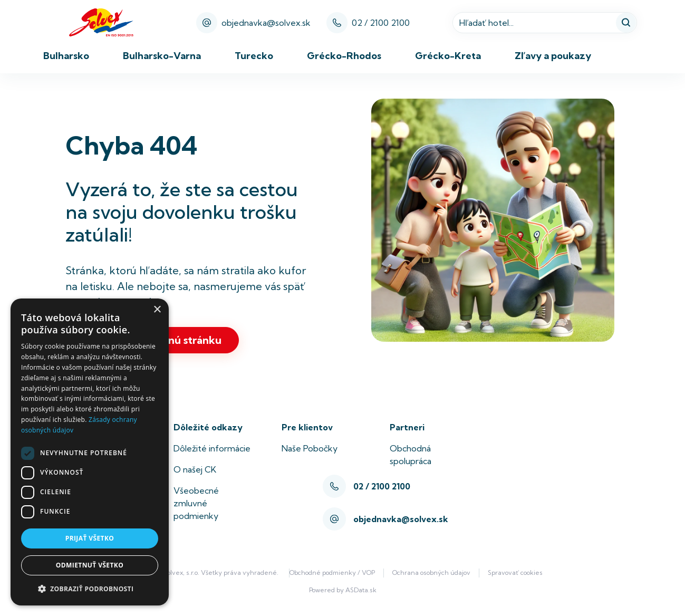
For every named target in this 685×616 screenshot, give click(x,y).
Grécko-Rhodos (344, 56)
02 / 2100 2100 (381, 23)
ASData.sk (361, 590)
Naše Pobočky (310, 448)
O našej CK (195, 469)
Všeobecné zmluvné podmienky (196, 503)
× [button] (157, 310)
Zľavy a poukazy (553, 56)
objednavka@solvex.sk (253, 23)
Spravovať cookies (515, 572)
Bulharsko (66, 56)
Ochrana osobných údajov (431, 572)
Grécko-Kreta (448, 56)
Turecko (254, 56)
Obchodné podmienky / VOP (332, 572)
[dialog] (90, 452)
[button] (90, 589)
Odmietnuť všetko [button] (90, 565)
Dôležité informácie (212, 448)
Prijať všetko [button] (90, 538)
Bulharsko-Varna (162, 56)
